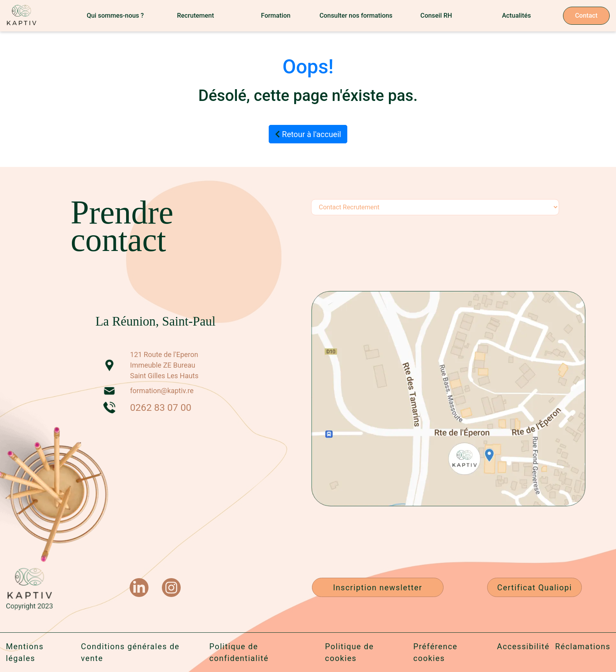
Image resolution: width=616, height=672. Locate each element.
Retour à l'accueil (308, 134)
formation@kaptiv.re (162, 391)
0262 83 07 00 (161, 407)
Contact (586, 16)
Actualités (517, 16)
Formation (276, 16)
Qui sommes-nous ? (115, 16)
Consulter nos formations (356, 16)
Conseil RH (436, 16)
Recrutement (195, 16)
